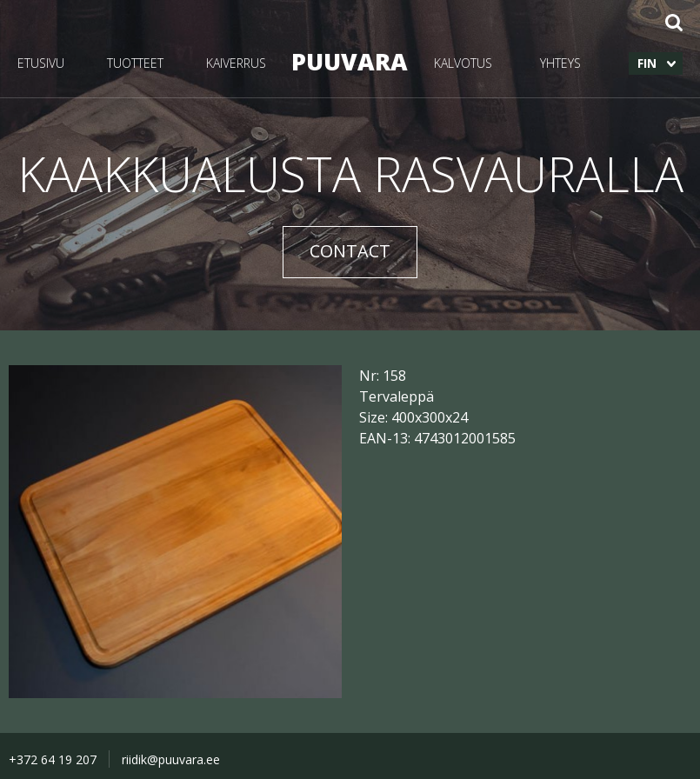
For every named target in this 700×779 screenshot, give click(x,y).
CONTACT (350, 251)
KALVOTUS (463, 63)
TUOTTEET (135, 63)
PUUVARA (350, 61)
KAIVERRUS (236, 63)
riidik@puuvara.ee (171, 759)
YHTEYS (560, 63)
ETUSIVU (41, 63)
